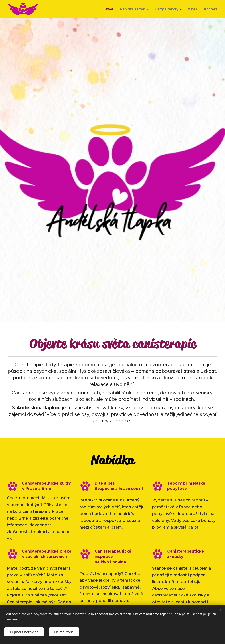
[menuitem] (110, 9)
